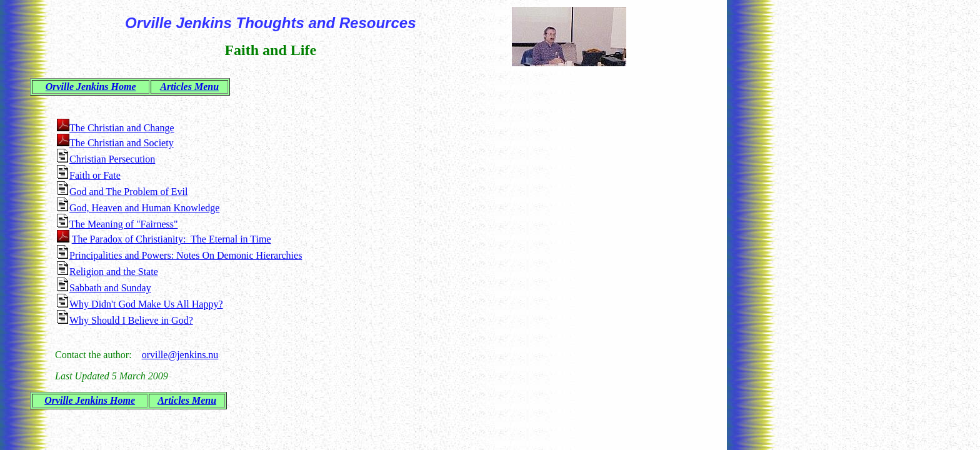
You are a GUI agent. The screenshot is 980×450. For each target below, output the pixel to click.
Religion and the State (114, 272)
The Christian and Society (122, 143)
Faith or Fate (95, 175)
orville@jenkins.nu (180, 355)
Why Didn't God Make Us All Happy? (146, 304)
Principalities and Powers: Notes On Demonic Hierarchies (186, 255)
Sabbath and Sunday (110, 288)
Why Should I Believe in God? (131, 320)
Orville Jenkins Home (91, 87)
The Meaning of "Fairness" (123, 224)
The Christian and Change (122, 128)
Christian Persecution (112, 159)
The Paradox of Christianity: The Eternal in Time (172, 239)
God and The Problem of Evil (128, 192)
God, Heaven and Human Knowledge (144, 208)
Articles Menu (189, 87)
